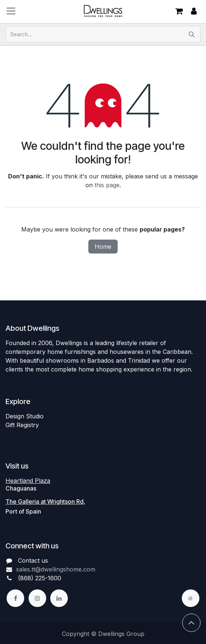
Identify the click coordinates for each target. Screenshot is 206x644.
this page (107, 185)
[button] (191, 623)
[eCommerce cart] (179, 11)
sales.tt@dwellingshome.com (56, 569)
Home (103, 247)
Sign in (194, 11)
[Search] (192, 34)
